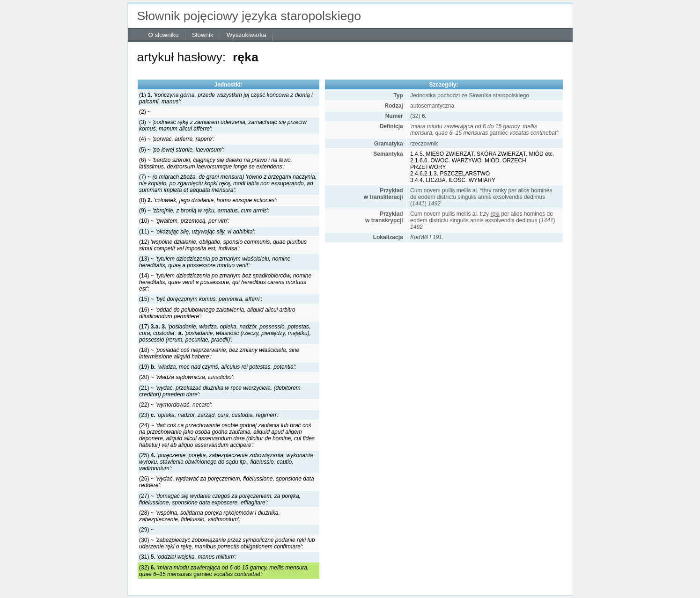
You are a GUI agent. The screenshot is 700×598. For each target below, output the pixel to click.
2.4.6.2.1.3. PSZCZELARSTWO (450, 174)
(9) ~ (204, 211)
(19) (217, 367)
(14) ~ (225, 282)
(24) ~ (227, 435)
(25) (226, 462)
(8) (208, 200)
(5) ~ (182, 150)
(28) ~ (210, 516)
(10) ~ (184, 221)
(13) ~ (215, 262)
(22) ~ (176, 405)
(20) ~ (187, 377)
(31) (188, 557)
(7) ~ (228, 183)
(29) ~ (147, 530)
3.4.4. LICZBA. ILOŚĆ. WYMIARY (453, 180)
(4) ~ (177, 139)
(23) (209, 415)
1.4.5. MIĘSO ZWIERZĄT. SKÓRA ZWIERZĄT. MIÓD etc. (482, 154)
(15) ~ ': (201, 299)
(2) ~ (145, 112)
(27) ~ (220, 499)
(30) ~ (227, 543)
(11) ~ (197, 232)
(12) (223, 245)
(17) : (225, 333)
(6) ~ (216, 163)
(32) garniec (224, 571)
